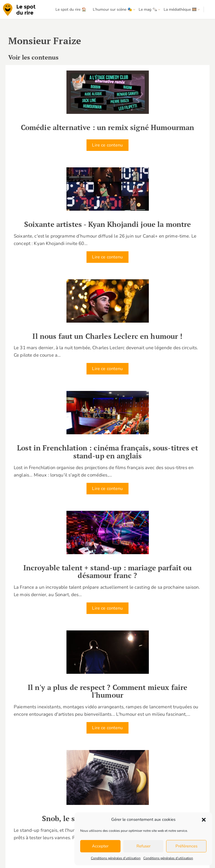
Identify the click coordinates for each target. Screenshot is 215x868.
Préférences (186, 846)
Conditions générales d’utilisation (116, 858)
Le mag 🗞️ (148, 9)
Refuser (143, 846)
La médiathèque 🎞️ (180, 9)
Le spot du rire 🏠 (71, 9)
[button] (204, 820)
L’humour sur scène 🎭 (112, 9)
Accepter (100, 846)
